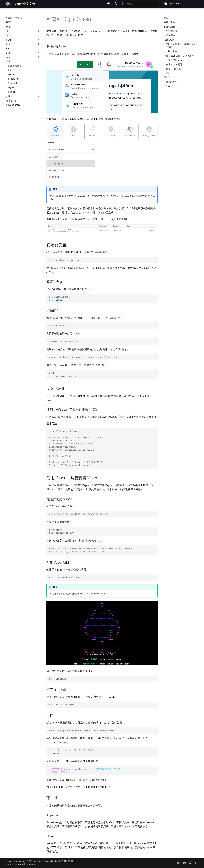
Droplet (125, 31)
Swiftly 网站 (59, 417)
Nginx (149, 847)
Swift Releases (122, 196)
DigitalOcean (70, 35)
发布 (76, 489)
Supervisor (128, 826)
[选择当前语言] (116, 4)
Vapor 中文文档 (14, 18)
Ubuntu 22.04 (57, 268)
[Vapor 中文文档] (8, 4)
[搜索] (139, 4)
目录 (166, 18)
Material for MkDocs (25, 864)
